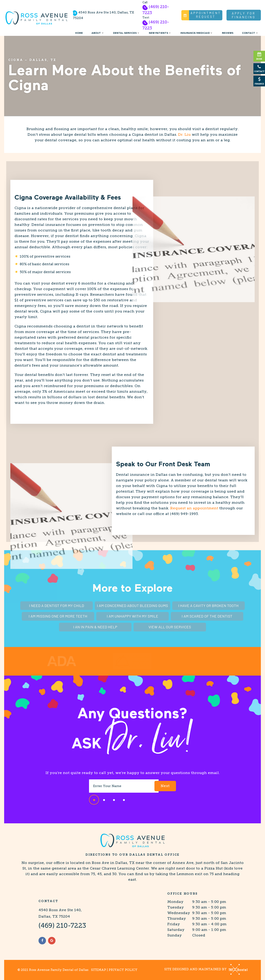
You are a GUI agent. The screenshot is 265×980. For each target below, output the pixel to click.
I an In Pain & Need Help (95, 627)
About (98, 33)
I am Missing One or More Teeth (58, 616)
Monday (175, 902)
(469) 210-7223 (156, 10)
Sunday (175, 935)
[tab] (94, 800)
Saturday (176, 930)
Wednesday (179, 913)
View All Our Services (170, 627)
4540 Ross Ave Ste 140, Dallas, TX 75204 (104, 15)
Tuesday (176, 907)
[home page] (36, 18)
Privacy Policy (123, 970)
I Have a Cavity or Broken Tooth (208, 606)
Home (79, 33)
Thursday (177, 918)
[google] (52, 941)
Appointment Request (201, 15)
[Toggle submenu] (103, 33)
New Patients (160, 33)
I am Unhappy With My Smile (132, 616)
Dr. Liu (184, 134)
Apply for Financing (244, 15)
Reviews (228, 33)
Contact (250, 33)
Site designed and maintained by (206, 969)
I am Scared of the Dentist (207, 616)
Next (165, 786)
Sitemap (99, 970)
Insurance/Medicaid (197, 33)
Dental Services (127, 33)
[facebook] (42, 941)
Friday (174, 924)
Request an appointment (194, 508)
